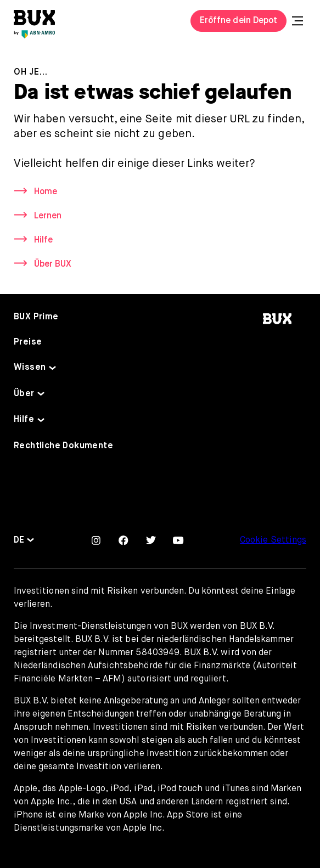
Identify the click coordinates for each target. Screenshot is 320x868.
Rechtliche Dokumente (63, 446)
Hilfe (43, 240)
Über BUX (53, 264)
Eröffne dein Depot (238, 21)
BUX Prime (36, 317)
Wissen (30, 368)
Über (24, 394)
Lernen (48, 216)
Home (46, 192)
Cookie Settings (273, 540)
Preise (28, 342)
